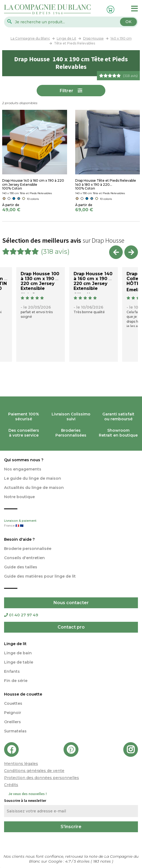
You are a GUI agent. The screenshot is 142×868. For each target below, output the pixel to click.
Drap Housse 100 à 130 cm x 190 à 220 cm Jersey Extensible (40, 281)
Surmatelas (15, 731)
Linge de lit (15, 644)
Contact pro (71, 627)
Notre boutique (19, 497)
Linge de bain (18, 653)
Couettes (13, 703)
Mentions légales (21, 764)
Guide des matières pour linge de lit (40, 576)
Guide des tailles (21, 567)
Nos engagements (23, 469)
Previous (116, 252)
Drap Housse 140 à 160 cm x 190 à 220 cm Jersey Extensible (93, 281)
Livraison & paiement (71, 524)
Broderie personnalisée (28, 549)
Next (131, 252)
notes (102, 861)
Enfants (12, 671)
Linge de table (19, 662)
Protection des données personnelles (42, 778)
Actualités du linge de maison (34, 488)
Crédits (11, 785)
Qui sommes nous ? (24, 460)
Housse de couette (23, 694)
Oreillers (12, 722)
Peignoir (13, 713)
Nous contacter (71, 603)
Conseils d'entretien (24, 558)
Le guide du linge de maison (33, 478)
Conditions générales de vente (34, 771)
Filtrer (67, 91)
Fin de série (16, 681)
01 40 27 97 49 (21, 615)
